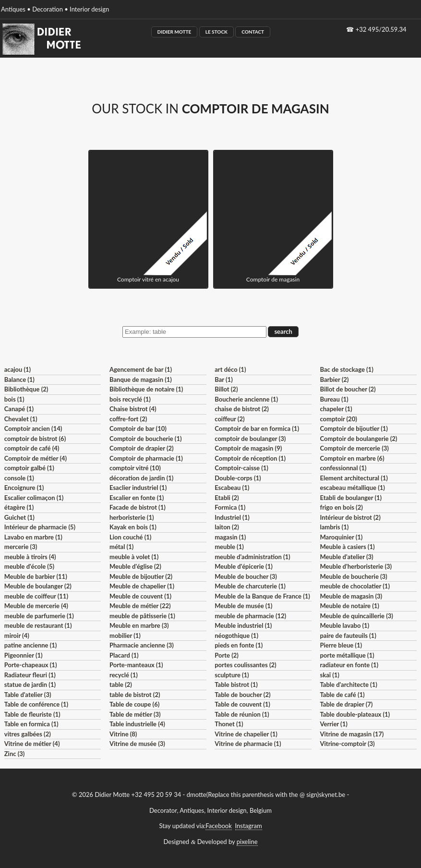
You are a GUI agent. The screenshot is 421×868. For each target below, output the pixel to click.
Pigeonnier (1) (24, 655)
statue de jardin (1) (30, 685)
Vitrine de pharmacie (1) (248, 744)
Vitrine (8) (123, 734)
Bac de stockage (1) (346, 369)
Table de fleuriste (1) (32, 714)
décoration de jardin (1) (141, 478)
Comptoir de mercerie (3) (354, 448)
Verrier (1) (333, 724)
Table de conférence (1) (36, 704)
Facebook (218, 826)
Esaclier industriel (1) (138, 488)
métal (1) (121, 547)
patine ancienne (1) (31, 645)
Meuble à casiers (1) (347, 547)
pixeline (247, 842)
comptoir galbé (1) (29, 468)
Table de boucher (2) (242, 695)
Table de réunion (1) (242, 714)
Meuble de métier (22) (140, 606)
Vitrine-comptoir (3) (347, 744)
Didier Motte (174, 32)
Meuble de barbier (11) (36, 576)
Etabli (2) (227, 498)
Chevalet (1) (21, 419)
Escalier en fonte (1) (137, 498)
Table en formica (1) (31, 724)
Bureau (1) (334, 399)
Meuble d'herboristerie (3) (356, 566)
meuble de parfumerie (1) (39, 616)
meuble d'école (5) (29, 566)
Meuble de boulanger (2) (38, 586)
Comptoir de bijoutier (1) (354, 428)
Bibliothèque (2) (26, 389)
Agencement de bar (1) (141, 369)
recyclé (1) (124, 675)
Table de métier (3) (135, 714)
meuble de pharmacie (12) (250, 616)
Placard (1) (124, 655)
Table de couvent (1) (242, 704)
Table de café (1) (342, 695)
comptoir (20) (338, 419)
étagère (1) (19, 507)
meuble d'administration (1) (252, 557)
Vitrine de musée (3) (137, 744)
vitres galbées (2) (28, 734)
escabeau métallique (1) (352, 488)
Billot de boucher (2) (348, 389)
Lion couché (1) (130, 537)
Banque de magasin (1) (141, 379)
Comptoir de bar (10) (138, 428)
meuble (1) (229, 547)
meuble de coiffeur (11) (36, 596)
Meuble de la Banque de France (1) (262, 596)
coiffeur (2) (229, 419)
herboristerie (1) (132, 517)
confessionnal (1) (343, 468)
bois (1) (14, 399)
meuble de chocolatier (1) (355, 586)
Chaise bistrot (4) (133, 409)
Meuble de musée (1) (243, 606)
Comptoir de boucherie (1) (146, 439)
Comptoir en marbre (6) (352, 458)
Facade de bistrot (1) (138, 507)
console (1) (19, 478)
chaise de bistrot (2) (242, 409)
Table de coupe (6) (134, 704)
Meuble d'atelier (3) (346, 557)
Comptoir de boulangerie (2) (358, 439)
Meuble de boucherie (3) (353, 576)
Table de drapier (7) (346, 704)
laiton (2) (227, 527)
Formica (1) (230, 507)
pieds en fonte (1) (239, 645)
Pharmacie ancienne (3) (142, 645)
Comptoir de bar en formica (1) (257, 428)
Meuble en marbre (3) (139, 625)
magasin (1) (230, 537)
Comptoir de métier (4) (36, 458)
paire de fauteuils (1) (348, 636)
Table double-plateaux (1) (355, 714)
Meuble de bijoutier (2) (141, 576)
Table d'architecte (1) (348, 685)
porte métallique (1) (347, 655)
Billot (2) (226, 389)
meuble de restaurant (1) (38, 625)
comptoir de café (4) (32, 448)
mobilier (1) (125, 636)
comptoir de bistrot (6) (35, 439)
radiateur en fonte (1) (349, 665)
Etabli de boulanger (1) (351, 498)
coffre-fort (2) (128, 419)
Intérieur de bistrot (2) (350, 517)
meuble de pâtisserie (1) (142, 616)
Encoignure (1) (24, 488)
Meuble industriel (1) (243, 625)
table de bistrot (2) (135, 695)
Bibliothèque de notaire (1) (146, 389)
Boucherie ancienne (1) (246, 399)
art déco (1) (230, 369)
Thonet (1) (229, 724)
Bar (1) (223, 379)
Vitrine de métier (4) (32, 744)
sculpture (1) (232, 675)
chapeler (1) (336, 409)
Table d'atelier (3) (28, 695)
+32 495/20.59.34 (381, 29)
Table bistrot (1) (236, 685)
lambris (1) (334, 527)
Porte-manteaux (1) (136, 665)
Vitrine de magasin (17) (352, 734)
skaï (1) (329, 675)
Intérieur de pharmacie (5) (40, 527)
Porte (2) (227, 655)
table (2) (121, 685)
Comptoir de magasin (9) (248, 448)
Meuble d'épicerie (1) (244, 566)
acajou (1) (18, 369)
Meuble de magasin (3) (351, 596)
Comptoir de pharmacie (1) (146, 458)
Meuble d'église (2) (135, 566)
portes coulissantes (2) (245, 665)
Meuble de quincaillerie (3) (356, 616)
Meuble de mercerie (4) (36, 606)
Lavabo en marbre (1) (33, 537)
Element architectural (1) (354, 478)
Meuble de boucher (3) (246, 576)
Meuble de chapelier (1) (142, 586)
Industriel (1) (232, 517)
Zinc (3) (15, 754)
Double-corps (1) (238, 478)
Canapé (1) (19, 409)
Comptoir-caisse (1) (241, 468)
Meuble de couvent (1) (140, 596)
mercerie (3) (21, 547)
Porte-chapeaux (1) (31, 665)
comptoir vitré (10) (135, 468)
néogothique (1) (236, 636)
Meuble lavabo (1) (344, 625)
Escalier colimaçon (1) (34, 498)
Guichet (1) (19, 517)
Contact (253, 32)
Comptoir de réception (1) (250, 458)
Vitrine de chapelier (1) (246, 734)
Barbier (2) (334, 379)
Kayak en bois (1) (133, 527)
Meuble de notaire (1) (349, 606)
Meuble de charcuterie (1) (250, 586)
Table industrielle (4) (137, 724)
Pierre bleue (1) (341, 645)
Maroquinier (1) (341, 537)
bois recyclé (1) (130, 399)
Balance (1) (19, 379)
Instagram (249, 826)
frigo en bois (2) (341, 507)
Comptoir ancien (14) (33, 428)
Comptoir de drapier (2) (142, 448)
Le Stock (217, 32)
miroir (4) (17, 636)
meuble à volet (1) (134, 557)
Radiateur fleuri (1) (30, 675)
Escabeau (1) (232, 488)
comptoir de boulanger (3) (250, 439)
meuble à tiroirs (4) (30, 557)
